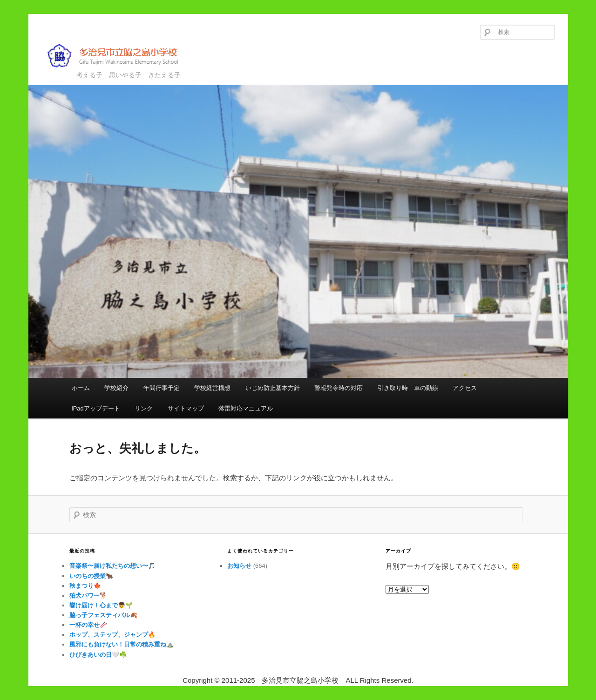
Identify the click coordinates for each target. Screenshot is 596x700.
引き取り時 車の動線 (408, 388)
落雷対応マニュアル (246, 408)
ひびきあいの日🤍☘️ (98, 655)
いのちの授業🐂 (91, 576)
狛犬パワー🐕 (88, 596)
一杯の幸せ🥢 (88, 625)
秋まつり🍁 (85, 586)
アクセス (465, 388)
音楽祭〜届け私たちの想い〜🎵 (112, 566)
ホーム (81, 388)
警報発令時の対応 (339, 388)
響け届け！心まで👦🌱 (101, 605)
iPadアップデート (96, 408)
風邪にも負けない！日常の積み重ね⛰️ (122, 644)
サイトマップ (186, 408)
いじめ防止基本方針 (273, 388)
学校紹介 (116, 388)
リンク (144, 408)
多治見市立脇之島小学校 (119, 56)
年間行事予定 (162, 388)
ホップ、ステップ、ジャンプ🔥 (112, 635)
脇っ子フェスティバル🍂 (103, 615)
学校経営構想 (212, 388)
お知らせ (239, 566)
